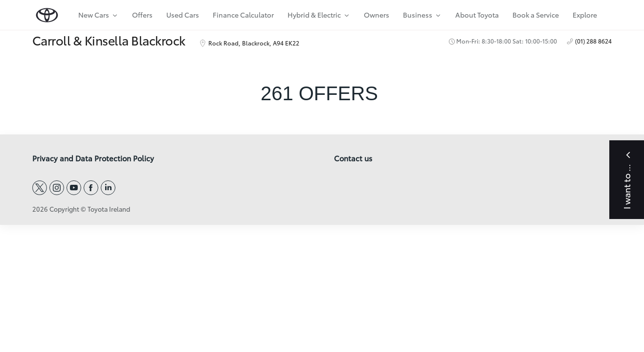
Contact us (353, 158)
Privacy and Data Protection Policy (93, 158)
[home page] (47, 13)
